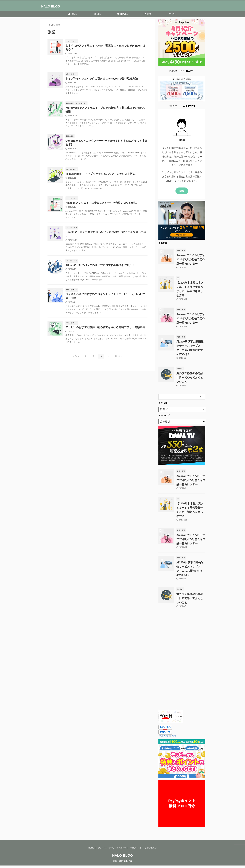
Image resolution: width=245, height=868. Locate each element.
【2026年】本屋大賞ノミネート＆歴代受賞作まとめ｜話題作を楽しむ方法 (190, 284)
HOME (72, 14)
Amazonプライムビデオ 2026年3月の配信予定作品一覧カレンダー (190, 257)
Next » (117, 350)
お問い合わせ (151, 833)
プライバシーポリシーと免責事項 (112, 833)
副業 (147, 14)
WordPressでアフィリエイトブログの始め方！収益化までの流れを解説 (106, 108)
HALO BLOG (51, 6)
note (182, 188)
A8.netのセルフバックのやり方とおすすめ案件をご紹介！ (98, 259)
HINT (173, 14)
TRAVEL (122, 14)
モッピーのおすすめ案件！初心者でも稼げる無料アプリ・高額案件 (103, 322)
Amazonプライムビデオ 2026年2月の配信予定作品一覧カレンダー (190, 312)
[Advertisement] (182, 650)
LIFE (97, 14)
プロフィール (136, 833)
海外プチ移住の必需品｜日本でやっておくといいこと (190, 371)
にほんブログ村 (167, 725)
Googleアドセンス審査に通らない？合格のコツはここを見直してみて (105, 230)
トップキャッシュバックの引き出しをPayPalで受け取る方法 (100, 79)
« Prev (78, 350)
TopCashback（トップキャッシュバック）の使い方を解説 (99, 171)
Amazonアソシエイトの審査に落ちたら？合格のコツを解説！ (100, 200)
